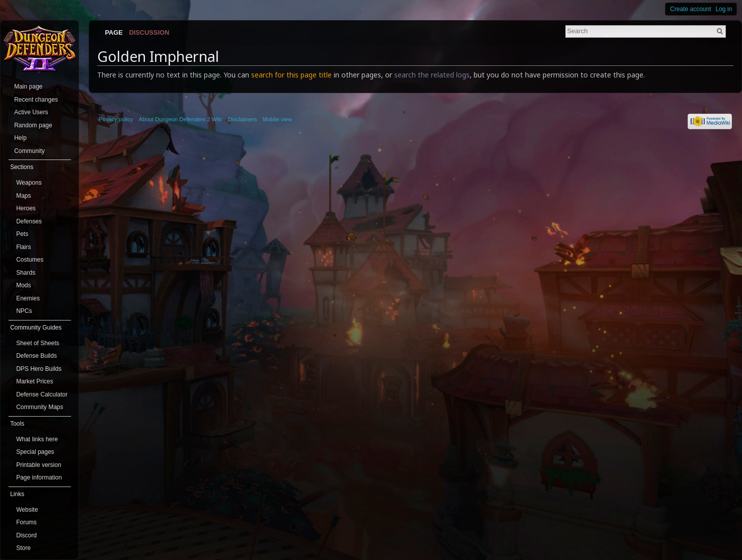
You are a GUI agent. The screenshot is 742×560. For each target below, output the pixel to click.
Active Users (31, 112)
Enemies (28, 298)
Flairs (23, 247)
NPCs (24, 311)
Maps (23, 196)
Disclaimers (243, 119)
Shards (26, 273)
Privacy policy (116, 119)
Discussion (150, 32)
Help (20, 138)
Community (29, 151)
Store (23, 548)
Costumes (30, 260)
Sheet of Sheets (38, 343)
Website (27, 510)
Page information (39, 477)
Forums (26, 522)
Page (114, 32)
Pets (22, 234)
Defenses (29, 221)
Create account (690, 9)
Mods (23, 285)
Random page (33, 125)
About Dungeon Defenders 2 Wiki (181, 119)
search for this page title (291, 75)
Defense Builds (36, 356)
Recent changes (36, 100)
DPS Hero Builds (39, 369)
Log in (724, 9)
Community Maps (40, 407)
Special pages (35, 452)
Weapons (29, 183)
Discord (26, 535)
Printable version (39, 465)
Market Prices (34, 381)
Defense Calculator (42, 394)
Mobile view (277, 119)
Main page (28, 87)
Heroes (26, 208)
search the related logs (432, 75)
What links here (37, 439)
